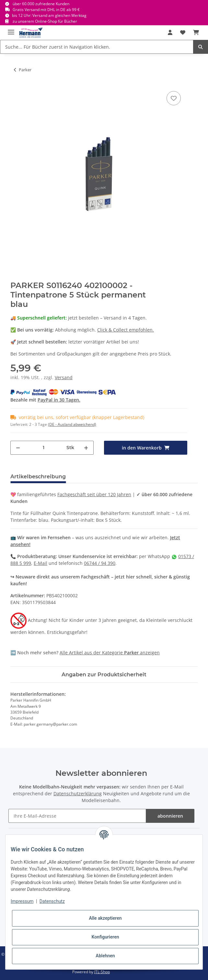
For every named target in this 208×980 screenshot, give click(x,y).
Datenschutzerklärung (78, 793)
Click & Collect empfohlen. (126, 330)
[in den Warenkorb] (146, 448)
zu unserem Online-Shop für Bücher (45, 21)
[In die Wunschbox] (174, 98)
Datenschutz (52, 901)
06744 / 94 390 (100, 563)
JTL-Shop (102, 972)
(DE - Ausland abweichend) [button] (72, 424)
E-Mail (40, 563)
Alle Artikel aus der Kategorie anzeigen (110, 653)
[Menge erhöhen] (86, 448)
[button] (170, 32)
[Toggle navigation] (11, 29)
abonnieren (170, 816)
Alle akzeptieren (105, 918)
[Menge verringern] (18, 448)
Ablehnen (105, 956)
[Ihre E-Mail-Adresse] (77, 816)
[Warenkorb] (196, 32)
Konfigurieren (105, 937)
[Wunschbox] (183, 32)
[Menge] (43, 448)
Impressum (22, 901)
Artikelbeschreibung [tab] (38, 477)
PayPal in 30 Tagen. (59, 400)
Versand (64, 377)
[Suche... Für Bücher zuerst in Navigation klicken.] (97, 47)
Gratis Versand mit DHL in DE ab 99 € (46, 10)
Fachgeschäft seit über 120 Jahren (94, 494)
